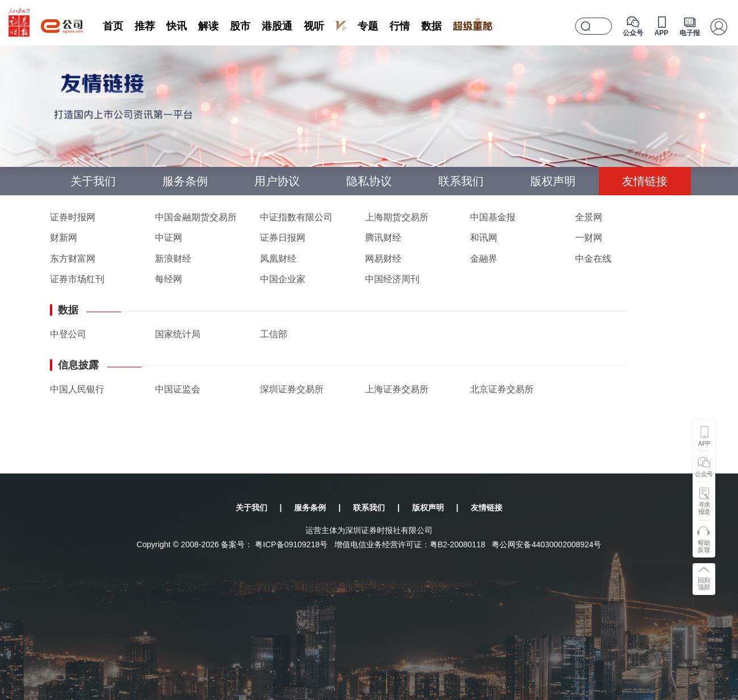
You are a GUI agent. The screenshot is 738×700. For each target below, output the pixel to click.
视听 (314, 26)
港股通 (277, 26)
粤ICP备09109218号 (291, 544)
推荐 (145, 26)
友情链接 (645, 181)
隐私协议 (369, 181)
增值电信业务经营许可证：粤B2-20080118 (410, 544)
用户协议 (277, 181)
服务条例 (185, 181)
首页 (113, 26)
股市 (240, 26)
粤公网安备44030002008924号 (546, 544)
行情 (400, 26)
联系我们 (461, 181)
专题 (368, 26)
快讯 (177, 26)
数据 (431, 26)
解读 (208, 26)
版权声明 (553, 181)
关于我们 (93, 181)
